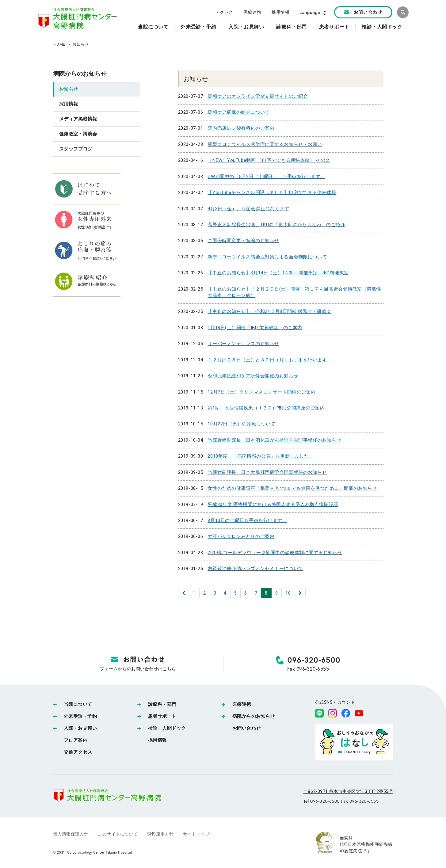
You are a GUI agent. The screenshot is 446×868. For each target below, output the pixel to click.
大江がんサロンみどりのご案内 (241, 536)
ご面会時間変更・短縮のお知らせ (243, 241)
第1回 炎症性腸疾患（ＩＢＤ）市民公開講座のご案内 (266, 408)
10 (288, 593)
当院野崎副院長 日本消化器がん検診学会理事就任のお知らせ (274, 440)
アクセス (224, 12)
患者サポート (162, 716)
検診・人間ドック (167, 728)
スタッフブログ (76, 149)
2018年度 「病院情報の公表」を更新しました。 (260, 456)
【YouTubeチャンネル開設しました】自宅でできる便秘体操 (272, 192)
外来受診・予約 (80, 716)
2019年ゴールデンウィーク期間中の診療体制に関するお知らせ (275, 553)
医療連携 (252, 12)
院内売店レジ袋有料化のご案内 (241, 128)
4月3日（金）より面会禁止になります (248, 209)
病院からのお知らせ (80, 74)
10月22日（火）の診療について (241, 424)
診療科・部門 (162, 704)
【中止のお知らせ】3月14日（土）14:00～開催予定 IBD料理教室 (278, 273)
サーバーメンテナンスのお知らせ (243, 344)
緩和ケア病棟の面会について (238, 112)
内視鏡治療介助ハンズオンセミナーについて (255, 569)
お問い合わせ (247, 728)
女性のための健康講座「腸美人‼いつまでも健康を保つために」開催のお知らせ (292, 488)
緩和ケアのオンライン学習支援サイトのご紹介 (258, 96)
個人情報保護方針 (71, 834)
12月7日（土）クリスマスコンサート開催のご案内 (261, 392)
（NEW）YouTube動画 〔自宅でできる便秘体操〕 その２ (269, 160)
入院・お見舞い (80, 728)
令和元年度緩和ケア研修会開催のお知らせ (253, 376)
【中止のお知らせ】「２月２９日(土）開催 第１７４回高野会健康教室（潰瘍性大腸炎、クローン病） (294, 292)
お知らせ (69, 89)
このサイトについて (118, 834)
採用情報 (280, 12)
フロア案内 (76, 740)
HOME (59, 44)
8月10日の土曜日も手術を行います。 (247, 520)
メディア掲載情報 (78, 119)
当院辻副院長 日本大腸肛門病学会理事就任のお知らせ (267, 472)
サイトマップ (196, 834)
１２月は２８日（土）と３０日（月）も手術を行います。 (270, 360)
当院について (78, 704)
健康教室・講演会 (78, 134)
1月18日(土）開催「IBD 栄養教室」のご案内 (255, 328)
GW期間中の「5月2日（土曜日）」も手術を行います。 (266, 177)
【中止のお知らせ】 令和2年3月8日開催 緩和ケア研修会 (269, 311)
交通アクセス (78, 752)
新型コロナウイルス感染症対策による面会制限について (267, 257)
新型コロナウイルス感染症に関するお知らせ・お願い (265, 144)
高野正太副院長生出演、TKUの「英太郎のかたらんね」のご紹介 (276, 225)
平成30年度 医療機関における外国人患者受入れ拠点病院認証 (273, 504)
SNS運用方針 (160, 834)
